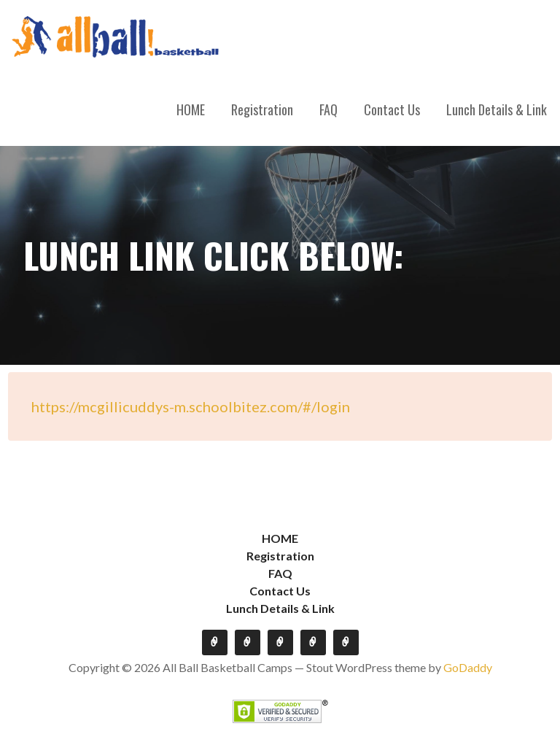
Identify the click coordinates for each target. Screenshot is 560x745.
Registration (262, 109)
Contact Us (392, 109)
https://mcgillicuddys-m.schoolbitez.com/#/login (191, 406)
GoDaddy (468, 667)
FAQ (328, 109)
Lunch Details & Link (497, 109)
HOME (191, 109)
